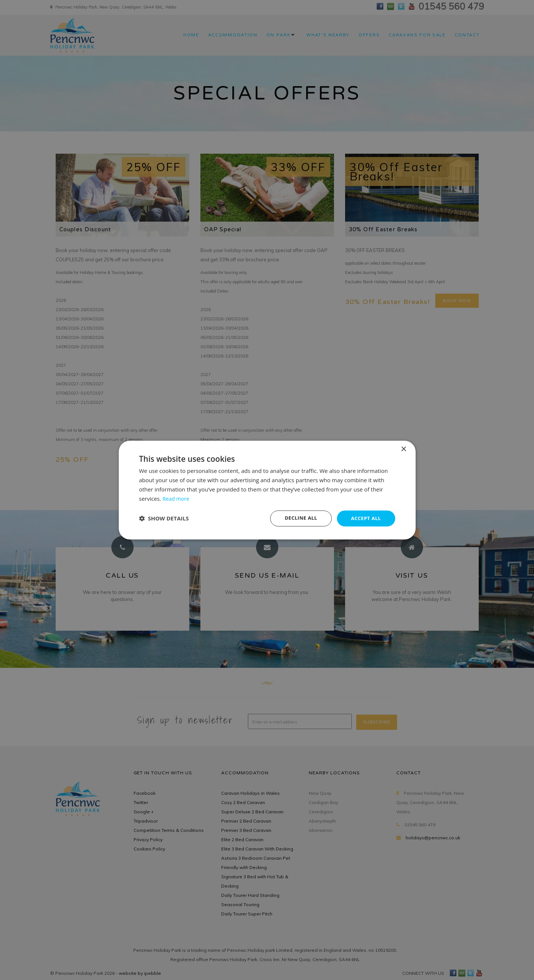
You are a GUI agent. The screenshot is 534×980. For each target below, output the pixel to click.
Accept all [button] (365, 518)
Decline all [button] (298, 518)
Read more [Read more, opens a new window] (177, 498)
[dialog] (267, 490)
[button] (164, 519)
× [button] (404, 449)
